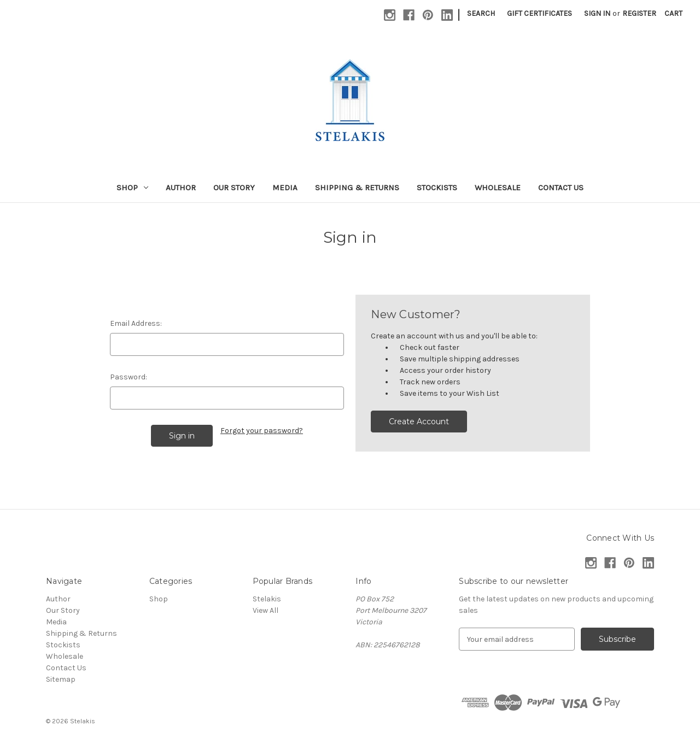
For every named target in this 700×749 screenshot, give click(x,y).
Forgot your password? (262, 431)
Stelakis (267, 599)
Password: (129, 377)
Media (285, 188)
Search (481, 13)
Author (181, 188)
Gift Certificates (539, 13)
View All (266, 610)
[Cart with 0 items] (673, 13)
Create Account (419, 422)
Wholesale (498, 188)
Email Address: (136, 323)
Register (639, 13)
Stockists (437, 188)
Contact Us (561, 188)
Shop (132, 188)
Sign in (597, 13)
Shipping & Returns (357, 188)
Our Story (234, 188)
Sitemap (61, 679)
